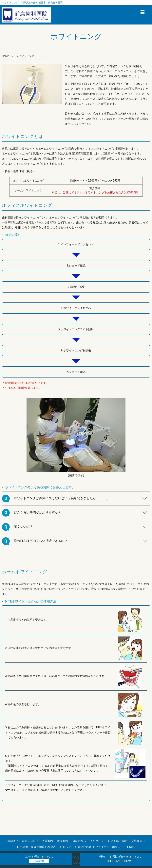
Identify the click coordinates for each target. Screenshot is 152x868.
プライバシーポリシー (109, 847)
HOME (5, 56)
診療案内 (63, 841)
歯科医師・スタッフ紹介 (23, 841)
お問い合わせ (83, 847)
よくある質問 (119, 841)
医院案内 (47, 841)
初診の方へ (79, 841)
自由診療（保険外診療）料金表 (36, 847)
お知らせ (65, 847)
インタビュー (98, 841)
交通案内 (137, 841)
